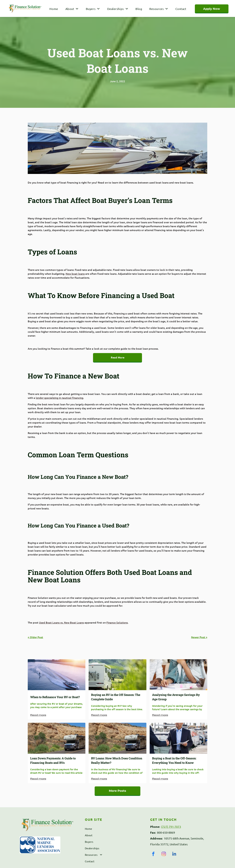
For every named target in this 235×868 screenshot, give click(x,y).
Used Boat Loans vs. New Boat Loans (61, 622)
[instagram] (164, 854)
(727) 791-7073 (171, 827)
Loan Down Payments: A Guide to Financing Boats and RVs (53, 760)
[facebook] (153, 854)
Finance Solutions (117, 622)
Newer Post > (199, 637)
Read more (38, 715)
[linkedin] (174, 854)
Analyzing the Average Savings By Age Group (176, 697)
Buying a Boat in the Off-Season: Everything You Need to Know (174, 760)
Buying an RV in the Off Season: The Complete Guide (116, 697)
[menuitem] (53, 9)
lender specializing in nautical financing (59, 398)
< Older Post (35, 637)
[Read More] (117, 358)
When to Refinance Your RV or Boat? (55, 697)
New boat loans (75, 274)
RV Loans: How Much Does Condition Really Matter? (117, 760)
